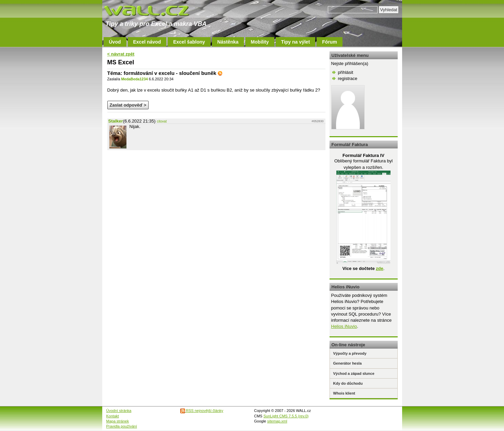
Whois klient (344, 393)
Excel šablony (189, 42)
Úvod (115, 42)
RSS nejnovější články (202, 411)
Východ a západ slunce (354, 373)
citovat (162, 121)
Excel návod (147, 42)
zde (380, 268)
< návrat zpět (121, 54)
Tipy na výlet (296, 42)
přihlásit (346, 72)
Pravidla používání (122, 426)
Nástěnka (228, 42)
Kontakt (113, 416)
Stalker (116, 121)
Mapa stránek (118, 421)
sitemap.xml (277, 421)
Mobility (260, 42)
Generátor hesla (348, 363)
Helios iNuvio (344, 326)
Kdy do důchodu (348, 383)
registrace (348, 78)
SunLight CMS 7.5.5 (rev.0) (286, 416)
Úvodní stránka (119, 411)
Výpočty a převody (350, 353)
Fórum (330, 42)
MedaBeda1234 (134, 79)
